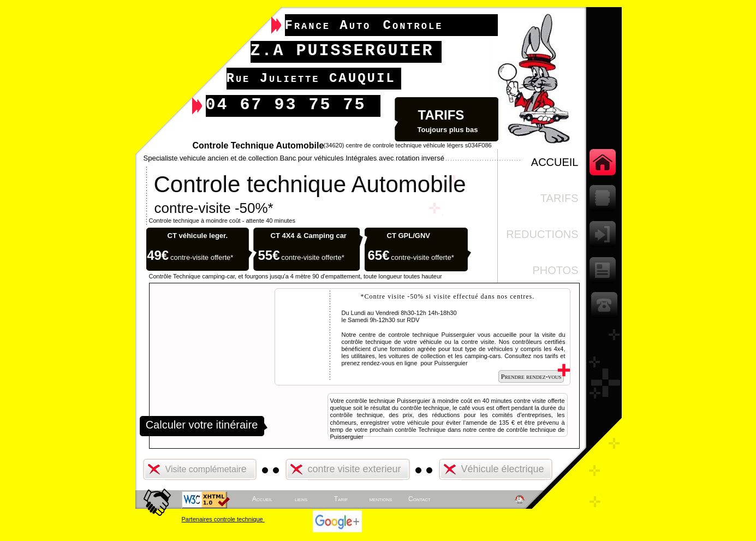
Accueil (262, 499)
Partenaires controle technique (223, 519)
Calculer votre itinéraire (202, 425)
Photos (555, 270)
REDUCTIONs (542, 234)
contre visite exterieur (355, 469)
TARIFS (559, 198)
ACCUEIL (555, 162)
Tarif (341, 499)
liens (301, 499)
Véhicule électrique (503, 469)
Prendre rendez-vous (531, 376)
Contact (419, 499)
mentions (380, 499)
